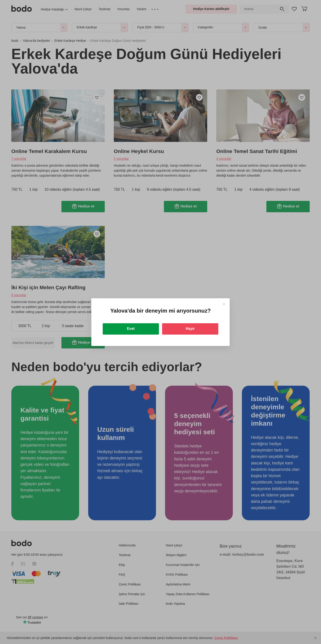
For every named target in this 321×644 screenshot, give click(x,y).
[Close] (224, 304)
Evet (131, 329)
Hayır (190, 329)
